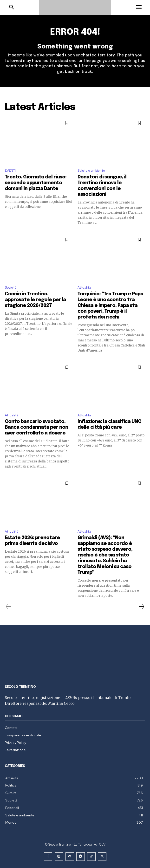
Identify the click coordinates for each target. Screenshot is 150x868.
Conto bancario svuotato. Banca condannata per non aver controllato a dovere (36, 427)
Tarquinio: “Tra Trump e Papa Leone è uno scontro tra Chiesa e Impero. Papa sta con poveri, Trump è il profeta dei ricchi (110, 306)
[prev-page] (9, 607)
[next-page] (141, 607)
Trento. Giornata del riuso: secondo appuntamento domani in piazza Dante (36, 183)
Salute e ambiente (91, 171)
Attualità (84, 288)
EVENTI (10, 171)
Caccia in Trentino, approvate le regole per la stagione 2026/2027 (35, 300)
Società (11, 288)
